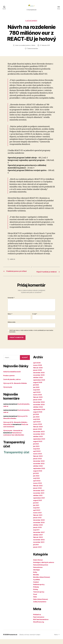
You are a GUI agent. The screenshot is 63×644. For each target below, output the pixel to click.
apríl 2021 (37, 515)
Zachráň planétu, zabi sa (12, 384)
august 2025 (38, 387)
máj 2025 (37, 395)
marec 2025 (37, 400)
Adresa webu (12, 327)
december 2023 (39, 436)
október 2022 (38, 471)
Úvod (35, 599)
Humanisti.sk (14, 639)
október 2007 (38, 540)
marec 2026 (37, 370)
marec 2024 (37, 429)
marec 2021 (37, 517)
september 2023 (39, 444)
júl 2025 (36, 390)
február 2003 (38, 542)
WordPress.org (39, 627)
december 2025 (39, 377)
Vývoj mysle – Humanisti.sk (13, 435)
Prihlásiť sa (37, 619)
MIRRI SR (13, 262)
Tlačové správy (32, 23)
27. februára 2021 (45, 48)
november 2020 (39, 527)
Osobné (36, 587)
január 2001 (37, 552)
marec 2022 (37, 488)
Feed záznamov (39, 622)
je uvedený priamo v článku (27, 48)
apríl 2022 (37, 486)
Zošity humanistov (40, 607)
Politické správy (39, 589)
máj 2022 (36, 483)
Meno (10, 319)
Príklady (36, 592)
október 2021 (38, 500)
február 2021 (38, 520)
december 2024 (39, 407)
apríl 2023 (37, 456)
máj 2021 (36, 513)
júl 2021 (36, 508)
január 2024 (37, 434)
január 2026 (37, 375)
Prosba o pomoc (9, 380)
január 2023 (37, 463)
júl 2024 (36, 419)
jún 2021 (36, 510)
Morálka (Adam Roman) (42, 582)
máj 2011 (36, 535)
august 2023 (38, 446)
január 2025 (37, 404)
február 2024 (38, 431)
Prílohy (36, 594)
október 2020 (38, 530)
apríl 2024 (37, 427)
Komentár (11, 303)
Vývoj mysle (8, 392)
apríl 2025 (37, 397)
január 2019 (37, 532)
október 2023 (38, 441)
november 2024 (39, 409)
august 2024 (38, 417)
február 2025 (38, 402)
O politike (36, 584)
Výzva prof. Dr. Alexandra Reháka (15, 388)
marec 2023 (37, 459)
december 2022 (39, 466)
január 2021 (37, 522)
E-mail (35, 319)
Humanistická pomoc (41, 570)
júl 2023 (36, 449)
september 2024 (39, 414)
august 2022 (38, 476)
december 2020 (39, 525)
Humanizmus (38, 572)
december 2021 (39, 495)
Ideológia (36, 575)
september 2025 (39, 385)
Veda (35, 602)
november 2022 (39, 468)
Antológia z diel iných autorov (44, 567)
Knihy (35, 577)
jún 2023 (36, 451)
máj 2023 (37, 454)
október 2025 (38, 382)
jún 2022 (36, 481)
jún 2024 (36, 422)
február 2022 (38, 490)
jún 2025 (36, 392)
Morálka (36, 579)
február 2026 (38, 372)
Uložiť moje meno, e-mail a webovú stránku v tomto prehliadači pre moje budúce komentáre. (31, 336)
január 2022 (37, 493)
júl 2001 (36, 549)
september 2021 (39, 503)
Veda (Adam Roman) (40, 604)
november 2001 (39, 547)
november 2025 (39, 380)
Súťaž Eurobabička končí (12, 377)
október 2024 (38, 412)
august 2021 (38, 505)
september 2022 (39, 473)
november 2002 (39, 545)
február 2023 (38, 461)
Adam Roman (38, 565)
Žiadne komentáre (33, 51)
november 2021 (39, 498)
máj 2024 (37, 424)
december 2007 (39, 537)
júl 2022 (36, 478)
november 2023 (39, 439)
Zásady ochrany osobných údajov (31, 639)
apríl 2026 (37, 368)
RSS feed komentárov (41, 624)
